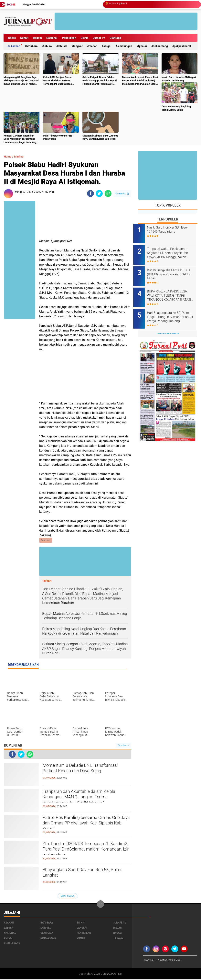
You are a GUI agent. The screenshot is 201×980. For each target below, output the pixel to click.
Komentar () (122, 194)
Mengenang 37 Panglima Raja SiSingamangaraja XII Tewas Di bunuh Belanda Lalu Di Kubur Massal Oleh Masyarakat (21, 81)
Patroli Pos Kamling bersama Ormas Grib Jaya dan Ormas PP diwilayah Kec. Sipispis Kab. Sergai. (86, 825)
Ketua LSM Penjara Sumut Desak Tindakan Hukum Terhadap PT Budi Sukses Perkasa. (58, 81)
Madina (20, 156)
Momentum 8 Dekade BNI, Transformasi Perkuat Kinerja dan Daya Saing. (86, 773)
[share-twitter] (99, 194)
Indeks (12, 38)
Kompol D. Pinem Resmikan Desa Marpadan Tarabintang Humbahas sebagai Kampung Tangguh (20, 139)
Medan (93, 46)
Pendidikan (69, 38)
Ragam (37, 38)
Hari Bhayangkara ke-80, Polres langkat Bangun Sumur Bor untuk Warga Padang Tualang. (173, 311)
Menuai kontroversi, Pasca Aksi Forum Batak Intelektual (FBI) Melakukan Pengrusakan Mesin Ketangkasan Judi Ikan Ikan (140, 81)
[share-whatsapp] (108, 194)
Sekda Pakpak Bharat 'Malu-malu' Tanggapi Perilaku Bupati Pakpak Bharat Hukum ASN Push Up (100, 81)
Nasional (52, 38)
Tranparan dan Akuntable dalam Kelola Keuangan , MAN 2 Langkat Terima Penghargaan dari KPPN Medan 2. (85, 799)
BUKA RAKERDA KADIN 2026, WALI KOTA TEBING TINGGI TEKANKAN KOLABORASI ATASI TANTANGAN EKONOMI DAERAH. (173, 291)
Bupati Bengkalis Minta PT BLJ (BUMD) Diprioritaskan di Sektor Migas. (172, 271)
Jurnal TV (99, 38)
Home (11, 5)
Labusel (63, 46)
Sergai (107, 46)
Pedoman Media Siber (171, 960)
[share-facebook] (90, 194)
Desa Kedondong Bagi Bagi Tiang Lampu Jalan (176, 108)
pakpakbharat (183, 46)
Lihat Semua (68, 896)
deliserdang (160, 46)
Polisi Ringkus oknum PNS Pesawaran (58, 137)
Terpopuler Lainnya (168, 326)
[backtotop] (100, 904)
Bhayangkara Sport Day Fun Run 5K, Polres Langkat (82, 874)
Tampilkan (123, 746)
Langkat (78, 46)
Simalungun (125, 46)
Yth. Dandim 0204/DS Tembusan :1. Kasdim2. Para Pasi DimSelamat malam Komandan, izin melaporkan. (87, 851)
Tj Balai (143, 46)
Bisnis (85, 38)
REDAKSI (150, 960)
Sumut (24, 38)
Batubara (32, 46)
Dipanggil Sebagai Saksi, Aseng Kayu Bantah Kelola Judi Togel (100, 137)
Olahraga (115, 38)
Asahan (16, 46)
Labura (48, 46)
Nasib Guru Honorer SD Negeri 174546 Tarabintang (179, 79)
